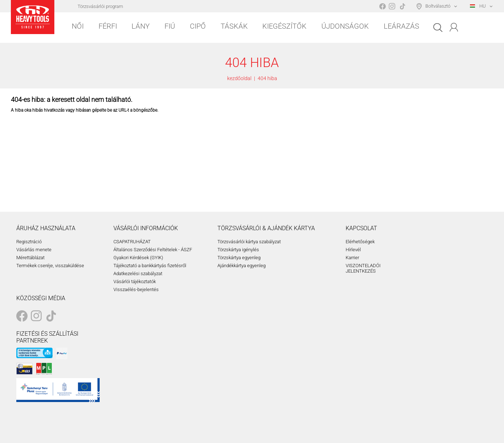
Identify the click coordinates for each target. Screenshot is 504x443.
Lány (141, 26)
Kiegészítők (284, 26)
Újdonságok (345, 26)
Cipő (198, 26)
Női (78, 26)
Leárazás (401, 26)
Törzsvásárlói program (100, 6)
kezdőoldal (239, 78)
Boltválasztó (438, 6)
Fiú (170, 26)
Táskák (234, 26)
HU (478, 6)
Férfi (108, 26)
